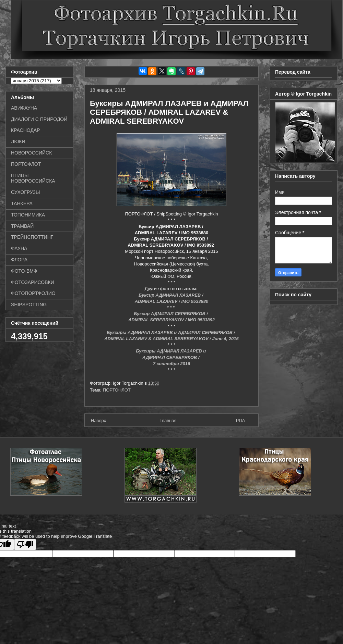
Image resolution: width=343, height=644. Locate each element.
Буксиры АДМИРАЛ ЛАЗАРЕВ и (171, 351)
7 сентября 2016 (172, 364)
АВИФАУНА (24, 108)
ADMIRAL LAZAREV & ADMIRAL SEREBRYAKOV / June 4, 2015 (171, 339)
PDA (241, 420)
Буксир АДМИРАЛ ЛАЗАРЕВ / (171, 295)
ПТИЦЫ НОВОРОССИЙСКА (33, 178)
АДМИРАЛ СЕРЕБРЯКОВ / (171, 357)
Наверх (98, 420)
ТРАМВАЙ (22, 226)
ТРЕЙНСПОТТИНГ (32, 237)
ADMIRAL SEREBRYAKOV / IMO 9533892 (171, 320)
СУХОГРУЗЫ (25, 192)
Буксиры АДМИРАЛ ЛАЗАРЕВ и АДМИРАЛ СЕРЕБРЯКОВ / (171, 332)
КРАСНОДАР (26, 130)
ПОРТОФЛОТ (117, 390)
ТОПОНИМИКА (28, 215)
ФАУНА (19, 248)
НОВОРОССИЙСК (31, 153)
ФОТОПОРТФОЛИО (33, 293)
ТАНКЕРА (22, 203)
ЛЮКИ (18, 141)
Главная (168, 420)
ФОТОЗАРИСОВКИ (33, 282)
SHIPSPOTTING (29, 305)
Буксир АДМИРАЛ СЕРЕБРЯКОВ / (171, 314)
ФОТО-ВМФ (24, 271)
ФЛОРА (19, 260)
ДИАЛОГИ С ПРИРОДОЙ (39, 119)
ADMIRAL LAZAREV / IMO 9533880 (171, 301)
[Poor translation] (25, 544)
